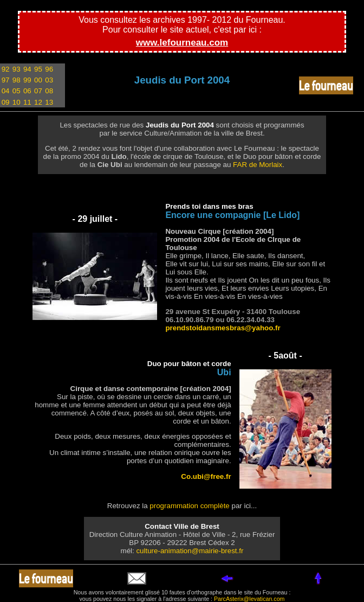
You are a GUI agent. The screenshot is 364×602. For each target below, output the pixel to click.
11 (27, 102)
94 (27, 69)
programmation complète (189, 506)
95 (38, 69)
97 (6, 80)
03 (49, 80)
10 (17, 102)
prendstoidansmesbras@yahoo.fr (223, 328)
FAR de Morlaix (258, 165)
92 (6, 69)
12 (38, 102)
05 (17, 91)
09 (6, 102)
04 (6, 91)
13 (49, 102)
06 (27, 91)
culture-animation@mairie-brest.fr (190, 551)
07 (38, 91)
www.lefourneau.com (182, 43)
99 (27, 80)
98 (17, 80)
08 (49, 91)
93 (17, 69)
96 (49, 69)
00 (38, 80)
